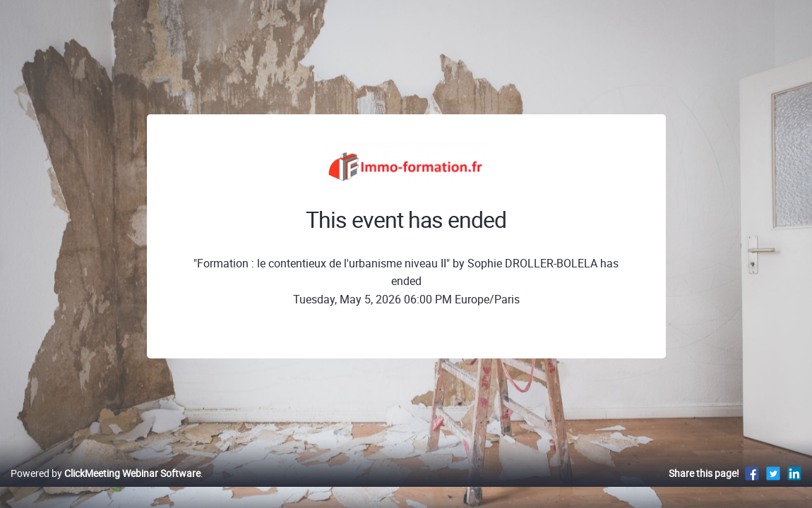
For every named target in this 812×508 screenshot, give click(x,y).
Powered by (106, 488)
